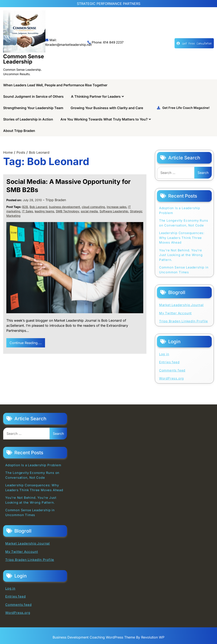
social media (89, 211)
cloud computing (93, 207)
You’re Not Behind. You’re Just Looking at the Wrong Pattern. (181, 255)
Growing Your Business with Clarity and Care (107, 108)
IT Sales (27, 211)
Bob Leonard (38, 207)
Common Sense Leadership (24, 59)
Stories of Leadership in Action (28, 119)
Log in (164, 354)
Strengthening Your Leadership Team (33, 108)
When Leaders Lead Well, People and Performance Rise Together (55, 85)
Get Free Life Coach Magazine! (183, 108)
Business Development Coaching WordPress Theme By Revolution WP (108, 637)
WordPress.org (171, 378)
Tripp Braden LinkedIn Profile (184, 321)
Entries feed (169, 362)
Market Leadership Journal (181, 305)
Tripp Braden (56, 200)
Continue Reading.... (26, 343)
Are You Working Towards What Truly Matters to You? (104, 119)
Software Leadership (114, 211)
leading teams (44, 211)
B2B (25, 207)
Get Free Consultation (194, 43)
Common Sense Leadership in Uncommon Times (184, 270)
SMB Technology (67, 211)
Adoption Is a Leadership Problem (180, 210)
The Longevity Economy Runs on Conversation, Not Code (184, 223)
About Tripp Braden (19, 131)
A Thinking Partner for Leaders (96, 96)
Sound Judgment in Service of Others (33, 96)
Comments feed (172, 370)
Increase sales (117, 207)
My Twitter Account (175, 313)
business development (65, 207)
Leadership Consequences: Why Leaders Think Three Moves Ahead (182, 238)
